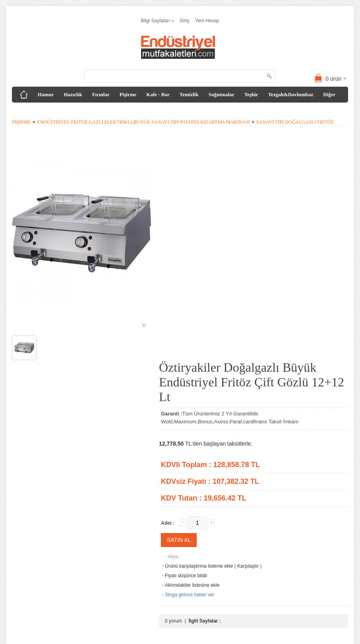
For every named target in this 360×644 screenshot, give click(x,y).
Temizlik (189, 94)
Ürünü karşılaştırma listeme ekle (197, 566)
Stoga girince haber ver (188, 595)
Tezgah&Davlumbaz (291, 94)
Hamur (46, 94)
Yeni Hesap (207, 21)
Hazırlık (73, 94)
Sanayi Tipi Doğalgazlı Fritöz (295, 122)
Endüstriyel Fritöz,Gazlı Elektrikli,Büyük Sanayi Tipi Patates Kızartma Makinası (143, 122)
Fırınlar (101, 94)
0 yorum (173, 621)
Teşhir (251, 94)
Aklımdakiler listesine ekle (190, 585)
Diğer (329, 94)
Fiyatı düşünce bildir (184, 576)
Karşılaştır (248, 566)
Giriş (185, 21)
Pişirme (128, 94)
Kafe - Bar (158, 94)
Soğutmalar (222, 94)
